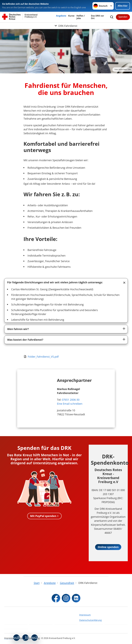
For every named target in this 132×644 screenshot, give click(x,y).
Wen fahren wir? (18, 329)
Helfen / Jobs (81, 17)
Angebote (61, 16)
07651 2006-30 (71, 400)
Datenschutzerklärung (91, 620)
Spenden (123, 17)
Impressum (85, 615)
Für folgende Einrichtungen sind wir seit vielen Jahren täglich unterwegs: (55, 282)
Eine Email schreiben (70, 404)
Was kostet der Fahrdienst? (25, 340)
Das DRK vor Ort (97, 17)
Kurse (71, 16)
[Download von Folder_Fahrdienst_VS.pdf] (66, 357)
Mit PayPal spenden (43, 516)
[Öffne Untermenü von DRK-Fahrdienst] (66, 26)
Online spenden (108, 547)
